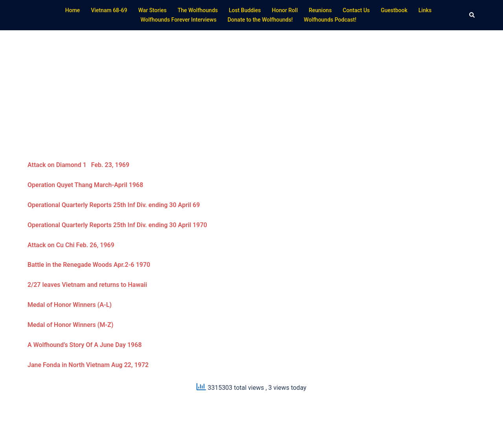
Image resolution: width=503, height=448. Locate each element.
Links (425, 10)
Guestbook (394, 10)
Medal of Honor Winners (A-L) (70, 305)
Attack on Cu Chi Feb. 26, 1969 (71, 245)
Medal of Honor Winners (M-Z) (71, 325)
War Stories (152, 10)
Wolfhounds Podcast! (330, 20)
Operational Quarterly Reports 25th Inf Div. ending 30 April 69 (114, 205)
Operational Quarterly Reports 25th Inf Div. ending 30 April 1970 (117, 225)
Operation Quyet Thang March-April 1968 (85, 185)
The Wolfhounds (198, 10)
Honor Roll (285, 10)
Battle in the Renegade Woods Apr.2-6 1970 (89, 265)
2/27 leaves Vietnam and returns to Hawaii (87, 285)
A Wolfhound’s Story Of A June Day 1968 (85, 345)
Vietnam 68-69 (109, 10)
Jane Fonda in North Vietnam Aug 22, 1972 (88, 365)
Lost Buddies (245, 10)
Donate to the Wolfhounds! (260, 20)
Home (73, 10)
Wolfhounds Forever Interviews (178, 20)
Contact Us (356, 10)
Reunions (320, 10)
